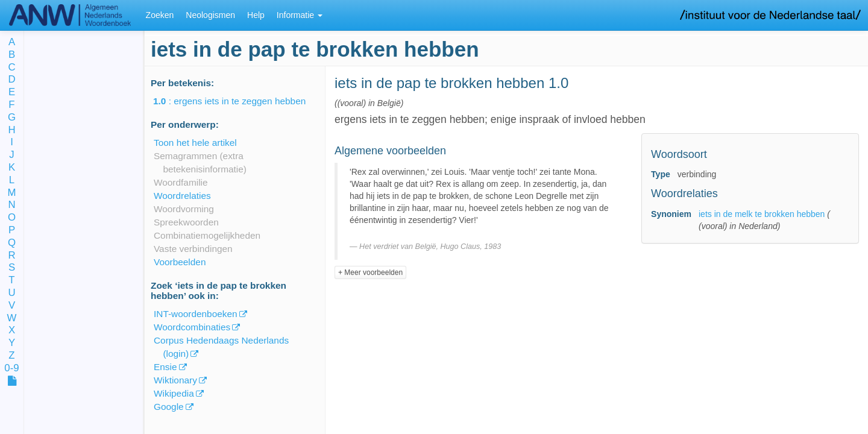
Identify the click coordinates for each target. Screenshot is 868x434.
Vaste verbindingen (193, 249)
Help (256, 15)
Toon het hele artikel (195, 143)
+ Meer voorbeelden (370, 272)
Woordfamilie (181, 182)
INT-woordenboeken (196, 314)
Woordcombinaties (192, 327)
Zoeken (160, 15)
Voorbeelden (180, 262)
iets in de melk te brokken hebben (762, 214)
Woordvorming (184, 209)
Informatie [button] (300, 15)
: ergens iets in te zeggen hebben (238, 101)
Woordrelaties (182, 196)
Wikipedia (174, 393)
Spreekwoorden (186, 222)
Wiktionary (175, 380)
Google (169, 407)
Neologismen (210, 15)
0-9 (11, 369)
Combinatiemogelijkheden (207, 235)
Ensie (165, 367)
